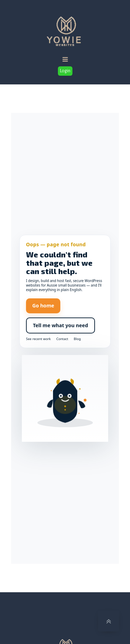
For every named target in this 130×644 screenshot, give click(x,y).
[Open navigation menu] (65, 60)
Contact (62, 339)
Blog (77, 339)
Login (65, 71)
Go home (43, 306)
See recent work (38, 339)
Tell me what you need (60, 325)
